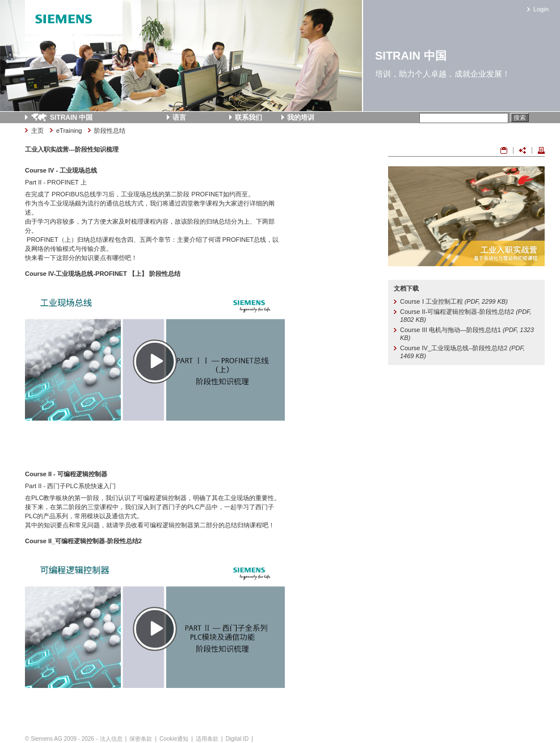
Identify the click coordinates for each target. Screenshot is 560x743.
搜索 (520, 117)
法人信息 (111, 739)
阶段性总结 (110, 131)
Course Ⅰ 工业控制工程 (454, 301)
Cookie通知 (174, 739)
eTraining (69, 131)
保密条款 (141, 739)
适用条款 (207, 739)
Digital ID (237, 739)
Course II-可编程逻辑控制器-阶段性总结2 (466, 316)
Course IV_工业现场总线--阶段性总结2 (462, 352)
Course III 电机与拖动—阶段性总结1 (467, 334)
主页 (37, 131)
